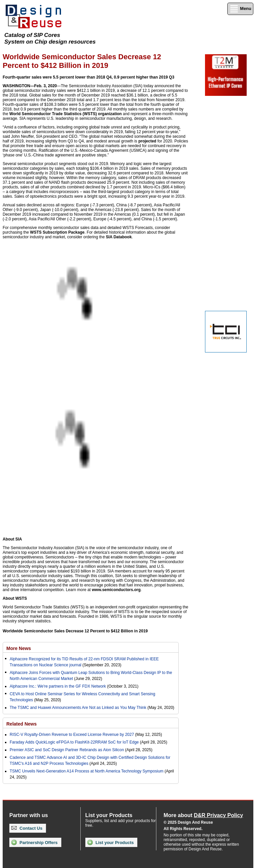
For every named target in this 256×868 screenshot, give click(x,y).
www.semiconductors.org (116, 590)
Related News (21, 724)
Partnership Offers (34, 842)
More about (203, 815)
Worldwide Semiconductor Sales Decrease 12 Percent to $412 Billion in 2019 (75, 631)
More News (19, 648)
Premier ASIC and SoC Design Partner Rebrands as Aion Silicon (67, 750)
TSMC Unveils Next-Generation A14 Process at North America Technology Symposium (86, 771)
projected (147, 141)
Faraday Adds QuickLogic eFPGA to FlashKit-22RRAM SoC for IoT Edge (74, 742)
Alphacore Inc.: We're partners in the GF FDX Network (58, 686)
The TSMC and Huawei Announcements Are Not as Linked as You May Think (78, 708)
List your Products (110, 842)
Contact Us (27, 828)
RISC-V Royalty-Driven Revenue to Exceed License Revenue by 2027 (72, 735)
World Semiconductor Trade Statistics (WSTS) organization (65, 114)
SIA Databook (119, 237)
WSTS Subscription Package (57, 232)
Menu (240, 9)
